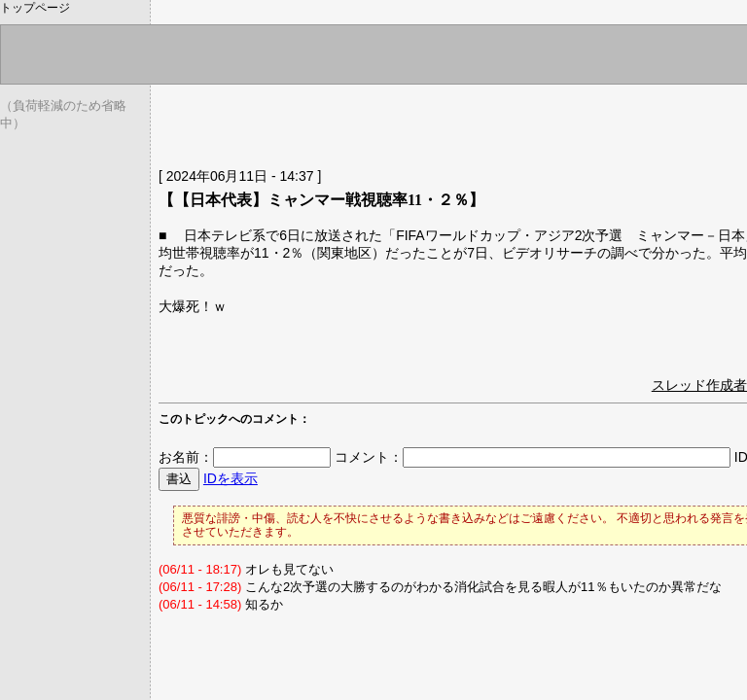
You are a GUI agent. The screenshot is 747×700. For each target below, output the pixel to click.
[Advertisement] (386, 122)
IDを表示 (231, 478)
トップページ (35, 8)
